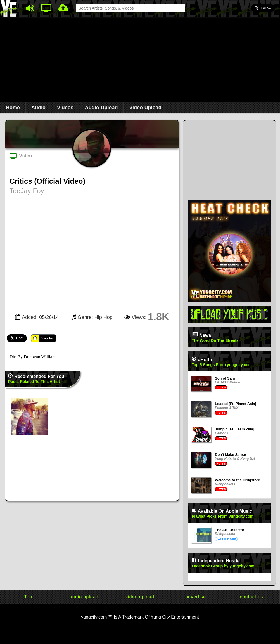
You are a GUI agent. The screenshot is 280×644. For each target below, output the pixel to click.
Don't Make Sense (230, 455)
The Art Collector (230, 530)
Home (13, 108)
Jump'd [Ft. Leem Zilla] (235, 429)
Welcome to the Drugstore (238, 480)
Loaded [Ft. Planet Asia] (236, 404)
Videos (65, 108)
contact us (252, 597)
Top (28, 597)
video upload (140, 597)
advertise (196, 597)
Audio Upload (101, 108)
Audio (38, 108)
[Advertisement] (140, 62)
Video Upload (145, 108)
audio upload (84, 597)
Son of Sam (225, 378)
